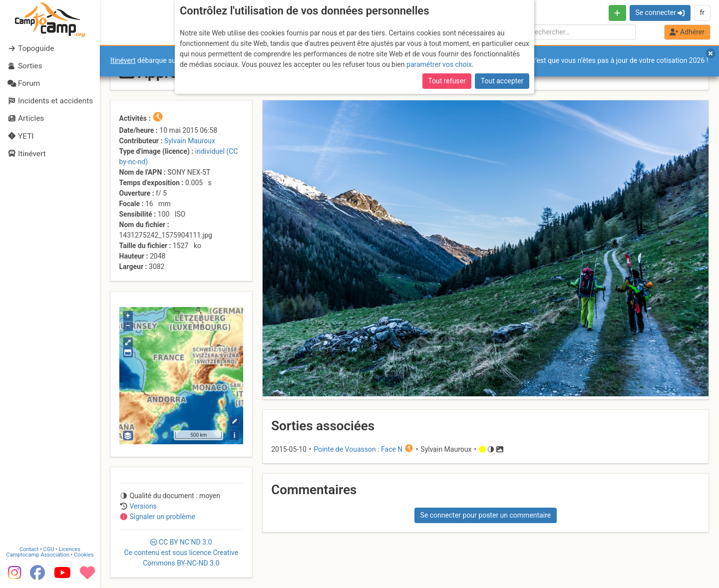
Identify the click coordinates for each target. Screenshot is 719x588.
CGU (49, 549)
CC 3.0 (181, 553)
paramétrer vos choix (439, 64)
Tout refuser (447, 81)
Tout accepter (502, 81)
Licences (70, 549)
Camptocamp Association (38, 555)
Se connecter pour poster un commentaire (486, 515)
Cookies (84, 555)
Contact (29, 549)
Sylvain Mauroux (190, 141)
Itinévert (123, 60)
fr (702, 12)
